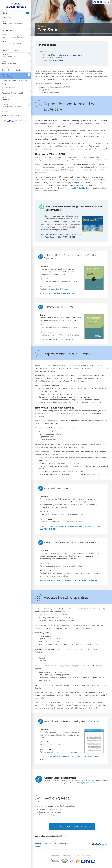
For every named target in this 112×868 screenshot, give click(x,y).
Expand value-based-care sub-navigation (29, 55)
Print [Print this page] (108, 2)
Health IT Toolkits (79, 188)
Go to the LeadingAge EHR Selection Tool (58, 293)
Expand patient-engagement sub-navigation (29, 48)
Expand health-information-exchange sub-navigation (29, 35)
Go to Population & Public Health (72, 827)
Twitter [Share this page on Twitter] (101, 2)
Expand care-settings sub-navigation (29, 75)
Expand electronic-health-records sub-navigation (29, 22)
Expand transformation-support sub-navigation (29, 104)
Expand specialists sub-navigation (29, 98)
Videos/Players (86, 855)
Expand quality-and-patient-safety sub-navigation (29, 68)
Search (5, 13)
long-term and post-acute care (69, 55)
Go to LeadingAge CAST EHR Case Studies (58, 339)
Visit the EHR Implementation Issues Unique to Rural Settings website (69, 580)
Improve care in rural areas (54, 58)
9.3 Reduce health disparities (11, 87)
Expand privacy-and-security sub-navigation (29, 61)
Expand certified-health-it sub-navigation (29, 28)
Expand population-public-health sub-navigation (29, 91)
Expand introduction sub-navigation (29, 17)
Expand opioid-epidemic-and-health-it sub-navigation (29, 41)
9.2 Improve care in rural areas (11, 84)
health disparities (56, 61)
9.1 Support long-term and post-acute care (15, 81)
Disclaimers (75, 855)
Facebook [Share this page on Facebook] (95, 2)
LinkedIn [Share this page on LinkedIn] (98, 2)
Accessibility (55, 855)
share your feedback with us (87, 783)
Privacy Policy (65, 855)
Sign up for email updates (46, 844)
